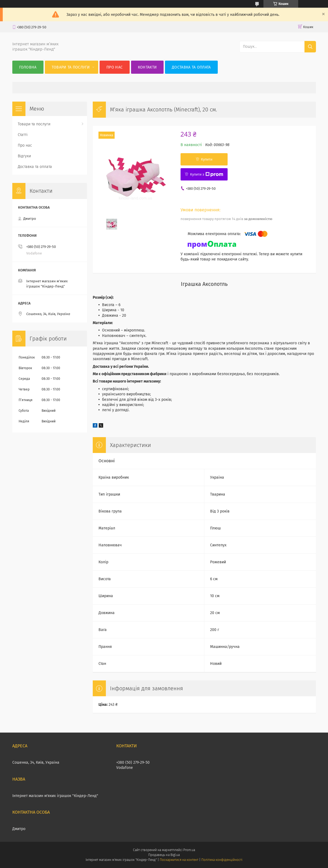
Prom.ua (189, 850)
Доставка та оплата (191, 67)
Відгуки (24, 156)
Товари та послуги (71, 67)
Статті (23, 135)
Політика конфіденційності (222, 860)
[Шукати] (310, 47)
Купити (207, 159)
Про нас (114, 67)
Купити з (207, 174)
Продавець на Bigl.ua (164, 855)
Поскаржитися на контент (179, 860)
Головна (28, 67)
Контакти (147, 67)
